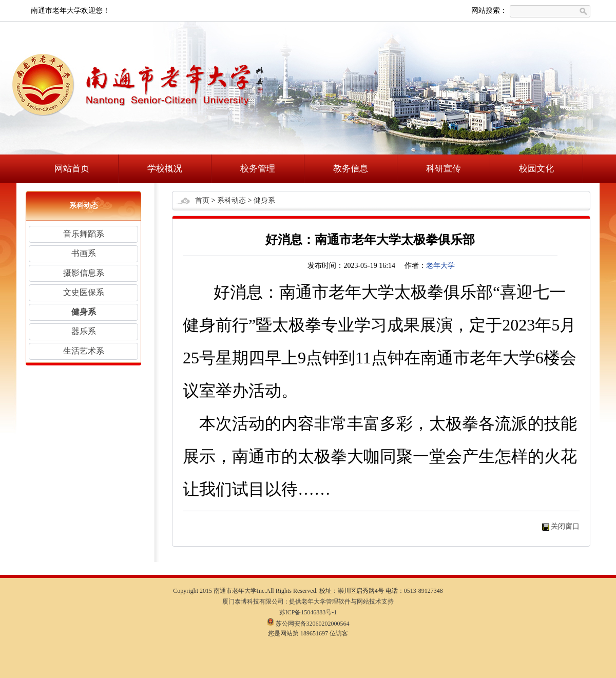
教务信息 (351, 169)
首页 (202, 200)
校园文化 (536, 169)
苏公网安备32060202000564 (308, 624)
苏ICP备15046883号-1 (308, 612)
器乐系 (84, 331)
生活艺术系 (84, 351)
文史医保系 (84, 292)
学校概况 (165, 169)
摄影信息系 (84, 273)
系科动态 (232, 200)
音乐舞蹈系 (84, 234)
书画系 (84, 253)
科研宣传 (444, 169)
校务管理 (258, 169)
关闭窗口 (565, 526)
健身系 (84, 312)
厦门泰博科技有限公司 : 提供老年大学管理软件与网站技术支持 (308, 602)
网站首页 (72, 169)
